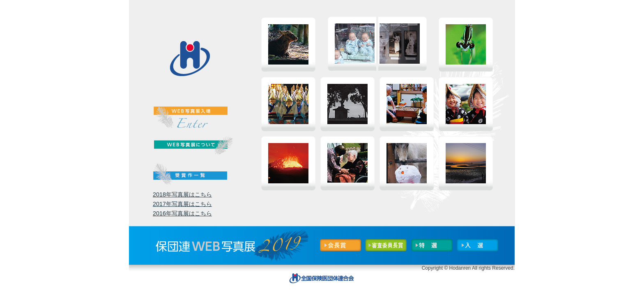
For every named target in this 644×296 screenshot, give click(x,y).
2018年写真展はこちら (182, 194)
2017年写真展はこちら (182, 204)
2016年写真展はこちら (182, 213)
